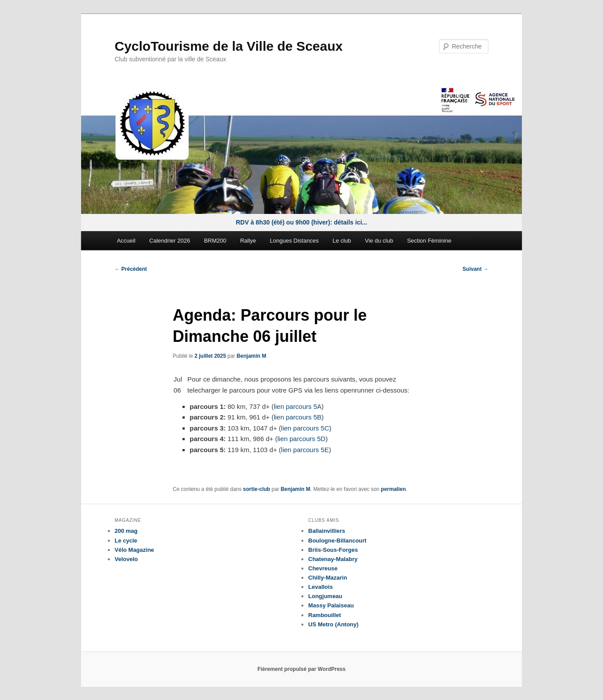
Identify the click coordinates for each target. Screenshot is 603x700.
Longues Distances (294, 241)
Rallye (248, 241)
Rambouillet (324, 615)
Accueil (126, 241)
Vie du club (379, 241)
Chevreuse (323, 568)
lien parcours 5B (298, 417)
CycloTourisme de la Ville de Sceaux (229, 46)
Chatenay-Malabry (333, 559)
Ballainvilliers (327, 531)
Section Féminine (429, 241)
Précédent (131, 269)
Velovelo (126, 559)
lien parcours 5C (305, 428)
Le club (342, 241)
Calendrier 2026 (170, 241)
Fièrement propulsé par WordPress (301, 669)
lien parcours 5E (305, 450)
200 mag (126, 531)
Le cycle (126, 541)
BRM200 (215, 241)
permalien (393, 489)
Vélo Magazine (134, 550)
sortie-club (256, 489)
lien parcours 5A (298, 406)
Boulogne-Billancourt (337, 541)
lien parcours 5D (301, 439)
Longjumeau (325, 596)
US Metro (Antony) (333, 624)
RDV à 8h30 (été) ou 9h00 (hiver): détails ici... (301, 222)
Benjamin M (251, 356)
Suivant (475, 269)
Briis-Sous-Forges (333, 550)
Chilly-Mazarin (328, 578)
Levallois (320, 587)
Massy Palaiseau (331, 605)
